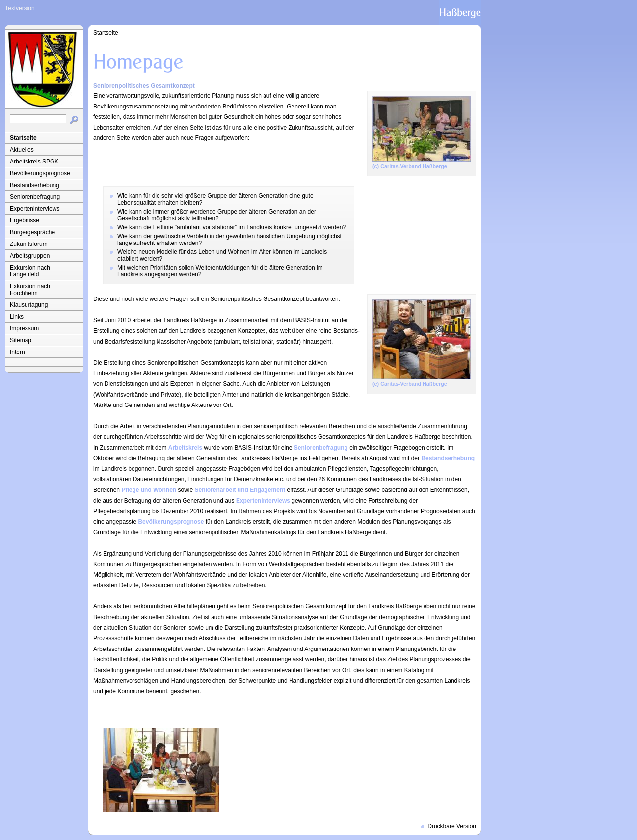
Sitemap (21, 340)
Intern (17, 352)
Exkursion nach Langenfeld (30, 271)
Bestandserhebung (35, 185)
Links (17, 317)
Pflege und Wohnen (149, 490)
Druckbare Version (452, 826)
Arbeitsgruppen (30, 256)
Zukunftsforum (29, 244)
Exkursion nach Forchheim (30, 290)
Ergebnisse (25, 220)
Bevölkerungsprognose (40, 173)
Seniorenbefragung (35, 197)
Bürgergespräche (32, 232)
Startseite (23, 138)
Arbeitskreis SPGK (34, 162)
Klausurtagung (29, 305)
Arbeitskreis (185, 448)
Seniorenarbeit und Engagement (240, 490)
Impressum (24, 328)
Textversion (20, 8)
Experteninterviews (35, 209)
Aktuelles (22, 150)
